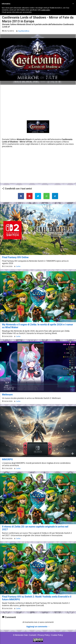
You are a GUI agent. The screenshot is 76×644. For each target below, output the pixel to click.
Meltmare (7, 395)
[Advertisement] (38, 103)
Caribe (18, 266)
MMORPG (7, 459)
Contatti (32, 635)
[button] (73, 4)
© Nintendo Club (20, 635)
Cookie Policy (57, 635)
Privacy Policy (44, 635)
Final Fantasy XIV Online (15, 257)
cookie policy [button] (46, 10)
